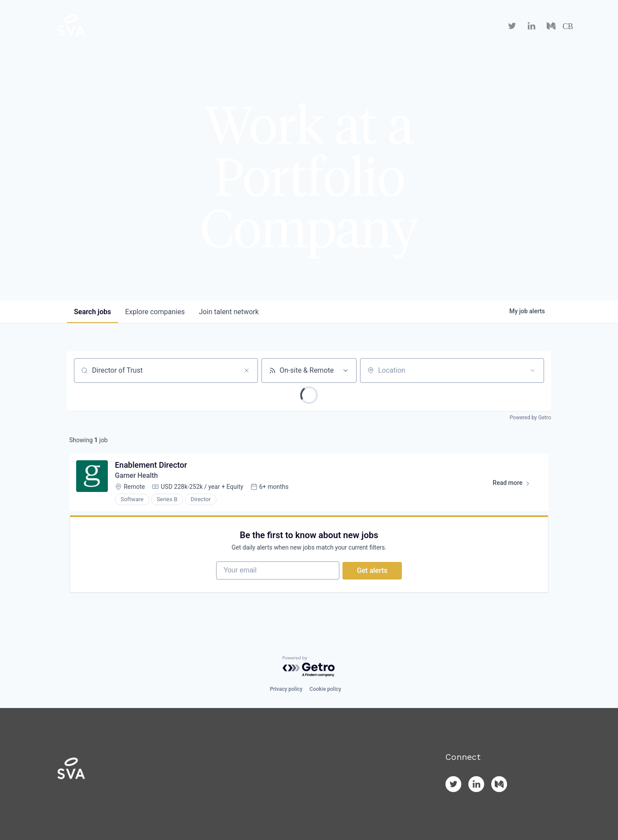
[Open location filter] (533, 370)
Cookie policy (325, 689)
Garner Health (137, 476)
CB (568, 26)
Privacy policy (286, 689)
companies (155, 312)
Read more (515, 485)
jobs (92, 312)
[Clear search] (246, 370)
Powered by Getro (530, 418)
